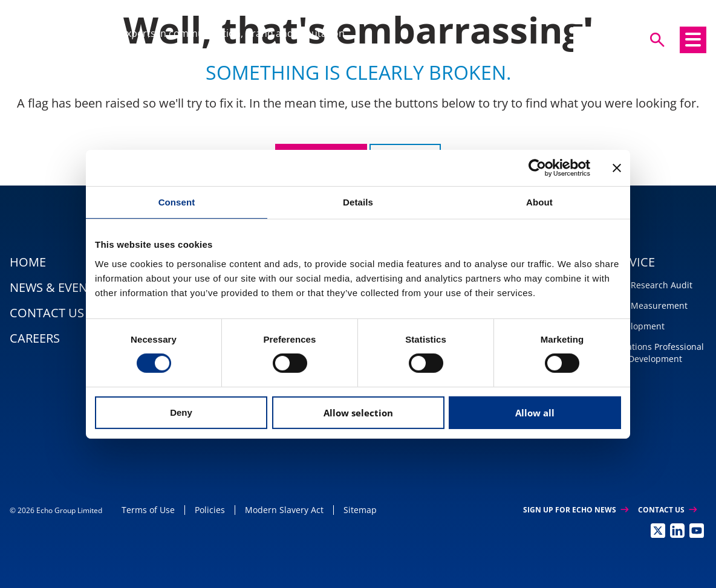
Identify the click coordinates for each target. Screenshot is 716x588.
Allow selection (358, 413)
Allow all (535, 413)
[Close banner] (617, 167)
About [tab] (539, 202)
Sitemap (360, 510)
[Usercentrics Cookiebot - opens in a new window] (537, 167)
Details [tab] (358, 202)
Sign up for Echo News (576, 510)
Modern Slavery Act (284, 510)
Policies (210, 510)
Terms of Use (148, 510)
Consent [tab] (177, 202)
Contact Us (667, 510)
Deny (181, 412)
